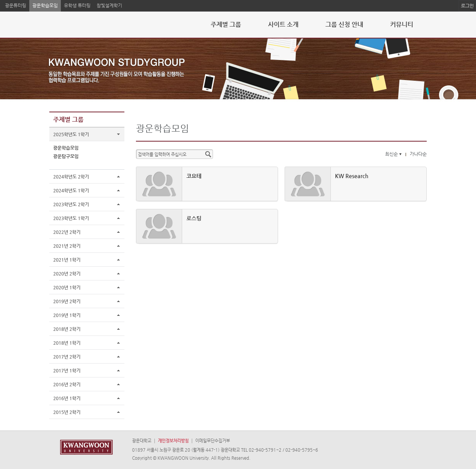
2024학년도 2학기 (71, 177)
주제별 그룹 (226, 24)
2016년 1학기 (67, 398)
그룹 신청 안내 (344, 24)
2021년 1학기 (67, 260)
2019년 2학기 (67, 301)
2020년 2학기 (67, 274)
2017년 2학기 (67, 357)
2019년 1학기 (67, 315)
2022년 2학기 (67, 232)
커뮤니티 (402, 24)
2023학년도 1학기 (71, 218)
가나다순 (418, 154)
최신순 (394, 154)
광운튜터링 (16, 5)
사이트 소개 (283, 24)
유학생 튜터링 (77, 5)
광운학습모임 (45, 5)
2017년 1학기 (67, 371)
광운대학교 (142, 441)
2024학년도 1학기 (71, 190)
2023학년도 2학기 (71, 204)
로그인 (467, 6)
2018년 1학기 (67, 343)
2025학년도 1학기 (71, 134)
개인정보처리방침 (173, 441)
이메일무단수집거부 (213, 441)
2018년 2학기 (67, 329)
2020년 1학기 (67, 287)
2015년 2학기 (67, 412)
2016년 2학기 (67, 384)
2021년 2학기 (67, 246)
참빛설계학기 (109, 5)
